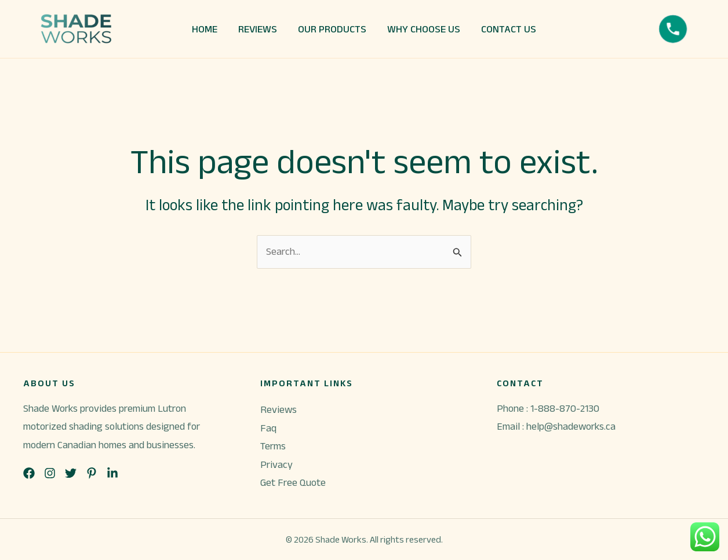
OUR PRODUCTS (332, 29)
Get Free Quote (293, 482)
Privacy (276, 464)
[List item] (29, 473)
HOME (205, 29)
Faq (268, 428)
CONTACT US (509, 29)
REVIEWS (258, 29)
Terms (273, 446)
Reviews (279, 409)
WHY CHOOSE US (424, 29)
